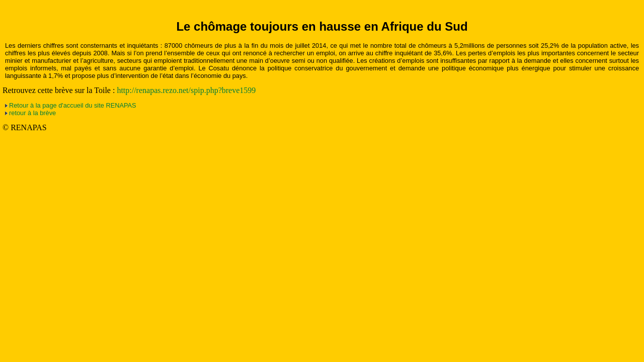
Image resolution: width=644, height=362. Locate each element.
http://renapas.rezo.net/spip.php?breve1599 (186, 90)
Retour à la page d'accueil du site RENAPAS (73, 105)
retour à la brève (32, 113)
